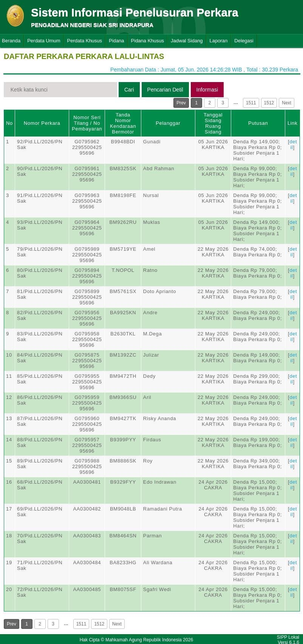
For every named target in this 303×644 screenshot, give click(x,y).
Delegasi (244, 41)
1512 (269, 103)
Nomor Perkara (42, 123)
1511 (251, 103)
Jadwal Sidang (187, 41)
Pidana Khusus (148, 41)
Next (287, 103)
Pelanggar (168, 123)
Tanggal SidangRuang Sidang (213, 123)
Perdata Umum (44, 41)
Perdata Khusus (85, 41)
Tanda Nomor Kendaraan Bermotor (123, 123)
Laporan (219, 41)
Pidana (116, 41)
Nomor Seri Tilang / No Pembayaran (87, 123)
